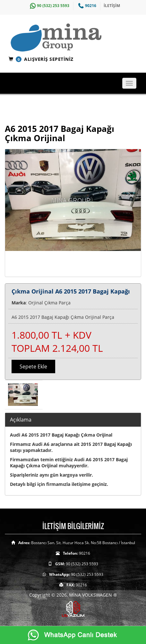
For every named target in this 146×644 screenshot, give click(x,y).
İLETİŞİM (112, 6)
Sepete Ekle (33, 366)
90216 (86, 6)
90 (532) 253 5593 (49, 6)
